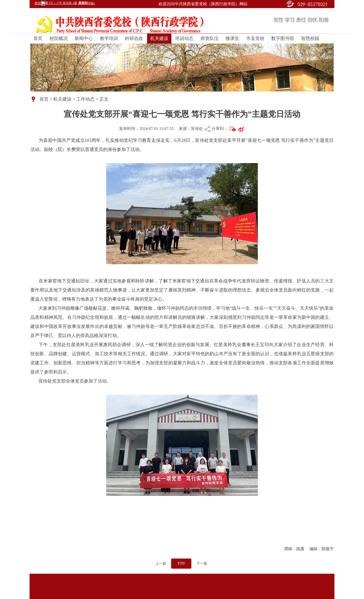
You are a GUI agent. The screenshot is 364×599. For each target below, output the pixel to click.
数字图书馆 (283, 38)
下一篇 (202, 563)
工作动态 (85, 99)
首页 (38, 38)
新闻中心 (84, 38)
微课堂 (232, 38)
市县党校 (255, 38)
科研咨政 (134, 38)
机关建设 (159, 38)
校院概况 (59, 38)
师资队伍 (210, 38)
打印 (181, 563)
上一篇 (161, 563)
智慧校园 (310, 38)
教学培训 (109, 38)
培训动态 (184, 38)
